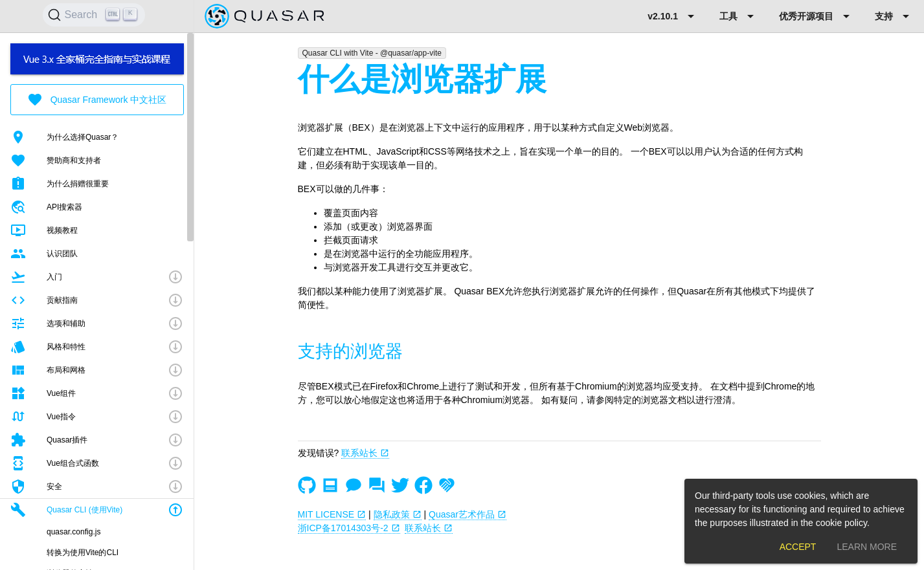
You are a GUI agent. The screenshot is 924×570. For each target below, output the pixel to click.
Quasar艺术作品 (468, 514)
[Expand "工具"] (739, 16)
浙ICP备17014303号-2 (349, 528)
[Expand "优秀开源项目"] (817, 16)
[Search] (94, 15)
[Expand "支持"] (894, 16)
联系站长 (365, 453)
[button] (97, 277)
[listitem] (97, 137)
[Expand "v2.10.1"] (673, 16)
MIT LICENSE (332, 514)
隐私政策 (398, 514)
